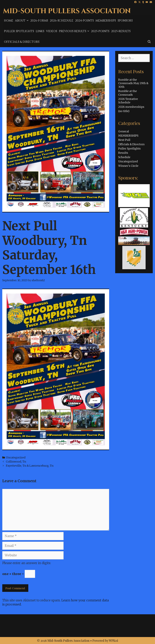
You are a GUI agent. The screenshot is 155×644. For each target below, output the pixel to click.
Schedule (124, 157)
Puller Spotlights (19, 31)
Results (123, 153)
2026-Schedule (62, 21)
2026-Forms (39, 21)
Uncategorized (16, 457)
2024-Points (84, 21)
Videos (52, 31)
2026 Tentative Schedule (128, 101)
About (22, 21)
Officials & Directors (22, 42)
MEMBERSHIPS (106, 21)
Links (40, 31)
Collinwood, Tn (16, 462)
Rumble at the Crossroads (128, 93)
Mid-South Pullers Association (67, 11)
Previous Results (74, 31)
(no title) (124, 111)
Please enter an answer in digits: (27, 563)
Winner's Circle (128, 166)
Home (9, 21)
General (124, 131)
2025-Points (100, 31)
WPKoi (113, 640)
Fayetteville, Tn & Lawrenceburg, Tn (30, 466)
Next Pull (124, 140)
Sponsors (125, 21)
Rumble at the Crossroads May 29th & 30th (133, 83)
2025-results (121, 31)
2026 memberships (131, 107)
